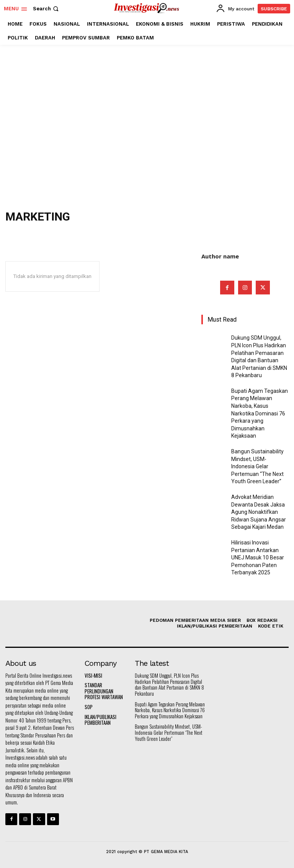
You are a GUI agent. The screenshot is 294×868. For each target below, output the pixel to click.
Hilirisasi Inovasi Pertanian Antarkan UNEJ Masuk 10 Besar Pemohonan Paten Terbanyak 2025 (258, 557)
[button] (47, 9)
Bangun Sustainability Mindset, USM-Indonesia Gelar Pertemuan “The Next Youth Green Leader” (257, 466)
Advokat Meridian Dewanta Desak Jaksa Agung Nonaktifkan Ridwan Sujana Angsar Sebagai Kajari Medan (259, 512)
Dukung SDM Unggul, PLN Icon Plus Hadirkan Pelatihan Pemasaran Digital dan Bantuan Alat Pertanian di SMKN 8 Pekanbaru (169, 684)
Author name (220, 256)
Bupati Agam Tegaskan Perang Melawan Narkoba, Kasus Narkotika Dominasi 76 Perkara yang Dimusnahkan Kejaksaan (260, 414)
